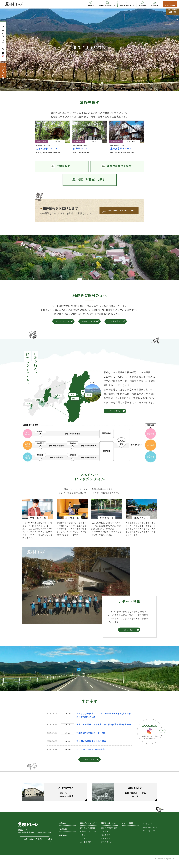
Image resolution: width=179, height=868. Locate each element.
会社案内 (154, 5)
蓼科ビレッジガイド (107, 5)
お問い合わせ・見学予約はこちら (121, 210)
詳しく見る (115, 411)
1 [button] (83, 88)
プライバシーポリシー (151, 837)
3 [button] (88, 88)
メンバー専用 (170, 5)
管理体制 (142, 5)
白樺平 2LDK (80, 149)
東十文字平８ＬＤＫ (121, 149)
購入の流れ (116, 321)
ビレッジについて (63, 321)
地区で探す (106, 841)
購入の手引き (107, 848)
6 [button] (96, 88)
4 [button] (91, 88)
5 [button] (93, 88)
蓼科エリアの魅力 (89, 321)
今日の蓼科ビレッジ (150, 833)
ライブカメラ (3, 36)
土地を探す (106, 837)
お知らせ (91, 5)
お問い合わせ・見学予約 (34, 845)
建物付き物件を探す (109, 834)
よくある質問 (86, 848)
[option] (89, 47)
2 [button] (86, 88)
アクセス (84, 844)
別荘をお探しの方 (127, 5)
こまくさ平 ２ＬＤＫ (47, 149)
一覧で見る (89, 759)
